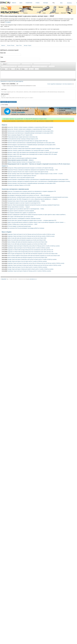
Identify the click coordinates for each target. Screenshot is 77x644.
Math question (5, 94)
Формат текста (6, 84)
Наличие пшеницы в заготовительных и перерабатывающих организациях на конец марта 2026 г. (32, 183)
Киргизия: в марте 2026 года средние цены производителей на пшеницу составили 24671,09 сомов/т (33, 152)
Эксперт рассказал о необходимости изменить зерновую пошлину (24, 218)
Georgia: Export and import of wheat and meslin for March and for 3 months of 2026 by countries (30, 269)
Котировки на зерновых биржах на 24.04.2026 (19, 185)
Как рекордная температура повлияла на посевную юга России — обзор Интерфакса (29, 195)
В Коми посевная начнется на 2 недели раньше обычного (22, 176)
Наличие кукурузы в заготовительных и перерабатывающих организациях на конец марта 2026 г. (32, 145)
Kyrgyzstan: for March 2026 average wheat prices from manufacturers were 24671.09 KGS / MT (30, 250)
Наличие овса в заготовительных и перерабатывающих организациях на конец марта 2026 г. (31, 131)
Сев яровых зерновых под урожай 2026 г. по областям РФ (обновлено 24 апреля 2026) (24, 119)
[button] (4, 64)
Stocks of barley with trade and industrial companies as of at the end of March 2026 (27, 242)
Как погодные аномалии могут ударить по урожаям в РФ (21, 213)
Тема (2, 57)
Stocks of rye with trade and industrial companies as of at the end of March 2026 (27, 240)
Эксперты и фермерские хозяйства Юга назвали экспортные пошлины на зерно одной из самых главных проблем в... (37, 215)
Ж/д (53, 3)
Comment (3, 62)
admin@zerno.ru (33, 279)
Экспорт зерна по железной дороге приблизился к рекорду (22, 158)
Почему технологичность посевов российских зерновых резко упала (24, 193)
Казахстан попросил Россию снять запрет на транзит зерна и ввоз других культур (28, 172)
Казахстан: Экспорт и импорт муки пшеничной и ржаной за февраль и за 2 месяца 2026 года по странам (34, 148)
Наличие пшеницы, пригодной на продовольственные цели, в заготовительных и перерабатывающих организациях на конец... (39, 181)
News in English (7, 232)
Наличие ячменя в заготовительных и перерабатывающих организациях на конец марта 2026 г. (31, 143)
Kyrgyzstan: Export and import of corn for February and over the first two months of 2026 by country (31, 234)
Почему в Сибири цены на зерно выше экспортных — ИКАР (22, 224)
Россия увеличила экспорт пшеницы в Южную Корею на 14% (23, 139)
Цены (22, 3)
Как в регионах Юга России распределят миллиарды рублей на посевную (26, 228)
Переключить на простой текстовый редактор (12, 81)
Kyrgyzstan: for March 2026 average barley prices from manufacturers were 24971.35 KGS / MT (30, 252)
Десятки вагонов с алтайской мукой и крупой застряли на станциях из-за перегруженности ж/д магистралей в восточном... (38, 197)
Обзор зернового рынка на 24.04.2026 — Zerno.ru (20, 160)
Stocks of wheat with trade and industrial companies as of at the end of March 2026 (27, 258)
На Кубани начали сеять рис (15, 156)
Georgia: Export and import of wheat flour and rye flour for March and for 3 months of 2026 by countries (32, 259)
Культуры (48, 3)
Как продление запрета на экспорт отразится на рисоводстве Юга (24, 203)
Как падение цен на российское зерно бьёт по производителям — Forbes (26, 209)
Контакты (69, 3)
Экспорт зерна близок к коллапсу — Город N (19, 207)
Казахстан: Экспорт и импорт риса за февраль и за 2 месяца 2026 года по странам (28, 150)
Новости (15, 3)
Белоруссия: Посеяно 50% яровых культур (18, 147)
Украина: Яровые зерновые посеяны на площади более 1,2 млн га (24, 162)
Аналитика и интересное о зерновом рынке (15, 189)
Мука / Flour (19, 45)
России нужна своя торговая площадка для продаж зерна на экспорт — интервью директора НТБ (32, 220)
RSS (61, 3)
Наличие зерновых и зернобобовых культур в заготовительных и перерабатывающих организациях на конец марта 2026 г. (38, 179)
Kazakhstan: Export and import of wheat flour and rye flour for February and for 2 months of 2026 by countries (34, 246)
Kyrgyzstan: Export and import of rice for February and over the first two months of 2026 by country (31, 236)
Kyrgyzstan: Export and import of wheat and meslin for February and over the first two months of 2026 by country (34, 265)
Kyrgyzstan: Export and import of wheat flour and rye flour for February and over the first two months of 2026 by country (36, 263)
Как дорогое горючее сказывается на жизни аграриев (21, 211)
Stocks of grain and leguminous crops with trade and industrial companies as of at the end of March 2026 (32, 254)
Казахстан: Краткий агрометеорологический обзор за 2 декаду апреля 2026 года (27, 141)
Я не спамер (5, 105)
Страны (39, 3)
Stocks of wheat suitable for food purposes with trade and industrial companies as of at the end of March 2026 (34, 256)
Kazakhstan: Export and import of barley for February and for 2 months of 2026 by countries (29, 271)
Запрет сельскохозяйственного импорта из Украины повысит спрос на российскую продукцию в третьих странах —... (37, 222)
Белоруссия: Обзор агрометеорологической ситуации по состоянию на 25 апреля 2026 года (30, 168)
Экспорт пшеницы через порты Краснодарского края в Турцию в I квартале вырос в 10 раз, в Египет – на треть (35, 174)
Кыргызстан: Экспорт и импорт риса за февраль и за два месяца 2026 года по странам (29, 129)
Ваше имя (3, 53)
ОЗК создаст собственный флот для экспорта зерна (20, 217)
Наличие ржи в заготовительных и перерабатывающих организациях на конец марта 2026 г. (30, 133)
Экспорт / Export (27, 45)
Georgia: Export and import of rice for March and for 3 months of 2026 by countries (27, 261)
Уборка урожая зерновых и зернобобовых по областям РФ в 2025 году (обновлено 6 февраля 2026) (27, 121)
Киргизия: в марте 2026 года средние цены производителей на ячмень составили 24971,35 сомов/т (32, 154)
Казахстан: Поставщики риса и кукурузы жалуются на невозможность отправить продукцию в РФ (32, 191)
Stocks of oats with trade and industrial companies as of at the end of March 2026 (27, 238)
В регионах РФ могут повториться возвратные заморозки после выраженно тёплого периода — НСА (33, 170)
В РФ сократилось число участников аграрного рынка (21, 178)
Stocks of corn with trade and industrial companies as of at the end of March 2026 (27, 244)
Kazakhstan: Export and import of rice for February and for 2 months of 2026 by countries (29, 248)
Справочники (30, 3)
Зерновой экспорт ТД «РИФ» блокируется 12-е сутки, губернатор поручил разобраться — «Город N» (33, 199)
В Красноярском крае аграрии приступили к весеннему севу (22, 137)
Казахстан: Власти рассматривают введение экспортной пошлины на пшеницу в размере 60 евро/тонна (33, 205)
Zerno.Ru (4, 279)
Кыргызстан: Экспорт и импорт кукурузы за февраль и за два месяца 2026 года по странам (30, 127)
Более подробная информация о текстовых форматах (60, 84)
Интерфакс (8, 22)
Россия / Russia (11, 45)
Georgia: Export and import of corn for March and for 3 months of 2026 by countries (27, 267)
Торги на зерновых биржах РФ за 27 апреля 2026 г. (20, 135)
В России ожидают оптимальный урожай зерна (19, 226)
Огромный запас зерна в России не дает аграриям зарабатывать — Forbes (26, 201)
